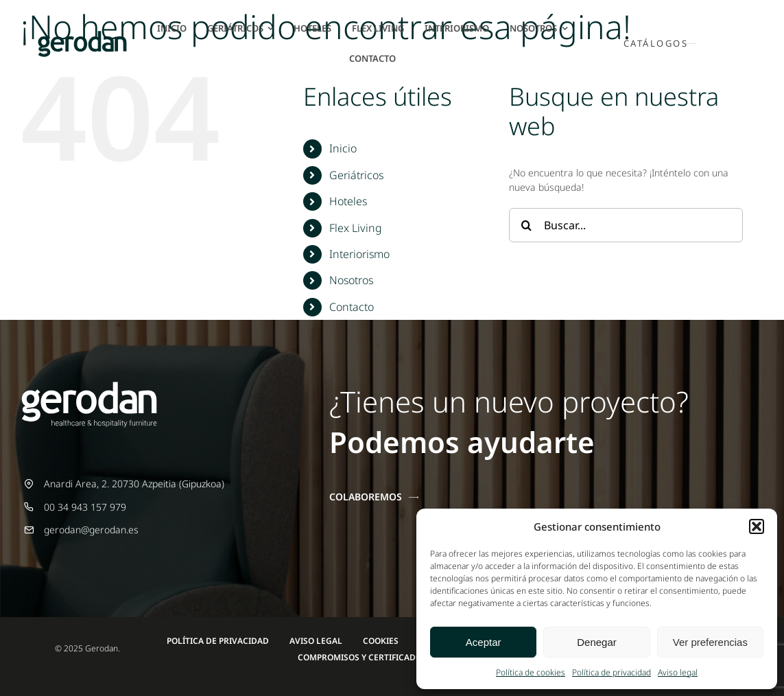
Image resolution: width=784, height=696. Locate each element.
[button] (757, 526)
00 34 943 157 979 (85, 507)
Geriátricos (356, 175)
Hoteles (348, 201)
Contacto (352, 307)
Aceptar (484, 642)
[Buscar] (526, 225)
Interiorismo (359, 254)
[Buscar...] (626, 225)
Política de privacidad (611, 672)
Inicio (343, 148)
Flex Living (356, 228)
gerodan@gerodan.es (91, 530)
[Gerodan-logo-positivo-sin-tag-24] (82, 35)
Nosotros (351, 280)
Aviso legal (678, 672)
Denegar (597, 642)
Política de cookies (531, 672)
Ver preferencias (710, 642)
